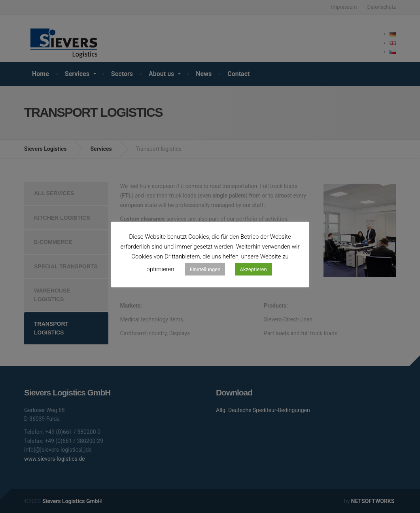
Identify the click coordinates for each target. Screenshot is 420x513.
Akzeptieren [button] (253, 269)
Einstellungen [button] (205, 269)
